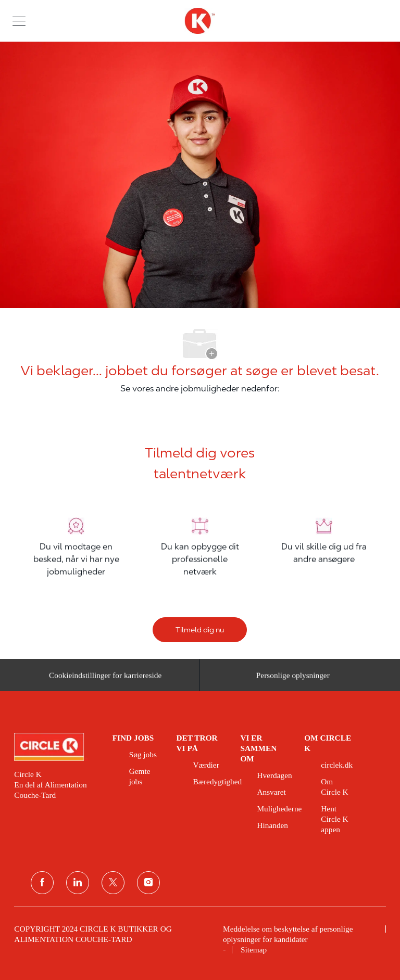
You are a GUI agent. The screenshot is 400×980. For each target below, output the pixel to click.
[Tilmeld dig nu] (200, 630)
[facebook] (42, 883)
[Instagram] (148, 883)
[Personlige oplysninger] (293, 679)
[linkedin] (78, 883)
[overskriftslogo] (200, 21)
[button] (19, 21)
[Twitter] (113, 883)
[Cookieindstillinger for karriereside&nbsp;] (107, 679)
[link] (56, 747)
